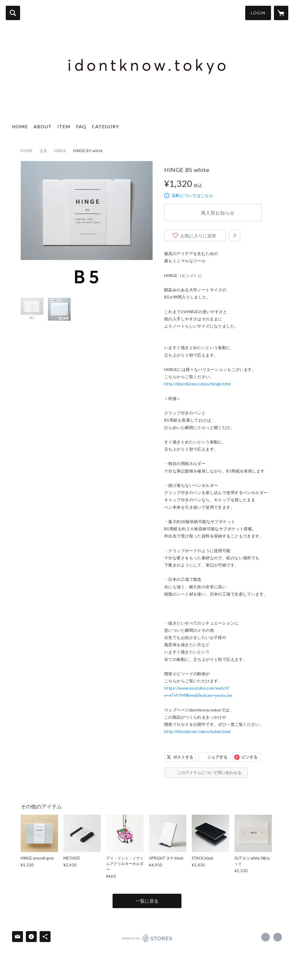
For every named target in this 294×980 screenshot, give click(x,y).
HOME (20, 126)
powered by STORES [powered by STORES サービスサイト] (147, 938)
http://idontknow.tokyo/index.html (197, 731)
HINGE (60, 151)
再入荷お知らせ (218, 213)
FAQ (81, 126)
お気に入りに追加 (198, 236)
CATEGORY (105, 126)
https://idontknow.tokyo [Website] (278, 937)
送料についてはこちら (192, 195)
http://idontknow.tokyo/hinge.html (198, 384)
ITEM (64, 126)
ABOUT (43, 126)
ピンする (249, 757)
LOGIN (258, 13)
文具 (43, 151)
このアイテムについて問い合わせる (209, 773)
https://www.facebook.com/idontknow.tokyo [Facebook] (266, 937)
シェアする (217, 757)
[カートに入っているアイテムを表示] (281, 13)
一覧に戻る (147, 901)
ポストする (183, 757)
